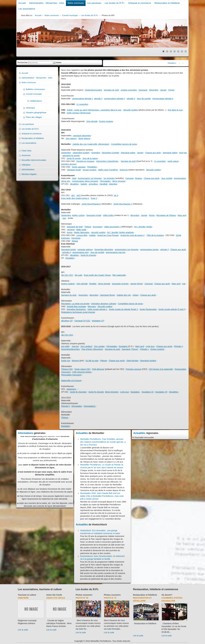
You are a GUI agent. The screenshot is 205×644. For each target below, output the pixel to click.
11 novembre (82, 104)
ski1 (73, 195)
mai (184, 284)
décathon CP (67, 321)
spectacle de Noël (75, 227)
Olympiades (105, 181)
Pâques (104, 361)
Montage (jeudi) (74, 170)
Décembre (154, 90)
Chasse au (161, 346)
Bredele (93, 284)
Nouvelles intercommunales (34, 160)
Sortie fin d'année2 (78, 392)
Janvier (163, 90)
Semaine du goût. (69, 295)
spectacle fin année (71, 156)
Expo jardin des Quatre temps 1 (75, 198)
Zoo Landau (99, 346)
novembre (96, 153)
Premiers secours (134, 369)
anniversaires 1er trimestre (127, 250)
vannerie (71, 230)
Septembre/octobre (93, 90)
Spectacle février (107, 295)
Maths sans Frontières (108, 170)
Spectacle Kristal (94, 215)
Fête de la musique (155, 235)
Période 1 (144, 349)
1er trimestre (109, 178)
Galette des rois (124, 295)
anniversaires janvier (150, 250)
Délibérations (36, 101)
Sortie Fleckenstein (148, 309)
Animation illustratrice (76, 309)
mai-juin (75, 346)
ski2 (79, 195)
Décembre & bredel (110, 153)
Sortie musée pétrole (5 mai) (171, 309)
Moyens (76, 361)
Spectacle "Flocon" (130, 349)
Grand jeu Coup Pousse (108, 235)
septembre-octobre (81, 153)
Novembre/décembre (71, 349)
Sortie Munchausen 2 (123, 204)
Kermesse (76, 238)
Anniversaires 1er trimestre (90, 178)
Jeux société (167, 178)
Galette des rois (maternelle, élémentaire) (91, 144)
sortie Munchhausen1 (91, 204)
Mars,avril (176, 284)
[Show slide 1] (163, 51)
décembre (135, 215)
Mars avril (182, 215)
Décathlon (174, 392)
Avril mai (183, 153)
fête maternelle (119, 275)
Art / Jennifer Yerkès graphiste (120, 232)
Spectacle (143, 90)
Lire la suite (23, 630)
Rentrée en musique (85, 161)
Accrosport (98, 227)
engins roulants (68, 284)
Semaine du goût (111, 90)
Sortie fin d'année (88, 255)
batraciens (71, 389)
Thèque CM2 (67, 369)
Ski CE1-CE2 (67, 275)
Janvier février (137, 284)
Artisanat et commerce (140, 3)
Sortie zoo (66, 361)
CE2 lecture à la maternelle (161, 369)
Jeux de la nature (90, 158)
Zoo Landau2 (86, 346)
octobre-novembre (129, 90)
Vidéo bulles (108, 215)
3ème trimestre (119, 181)
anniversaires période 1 (83, 99)
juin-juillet (65, 346)
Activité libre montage (76, 306)
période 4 (66, 252)
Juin (64, 218)
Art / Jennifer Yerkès (143, 227)
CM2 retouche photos (82, 372)
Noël (74, 178)
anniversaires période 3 (115, 99)
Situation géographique (36, 113)
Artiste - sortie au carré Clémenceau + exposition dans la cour (94, 110)
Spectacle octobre (148, 361)
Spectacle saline (128, 153)
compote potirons (85, 250)
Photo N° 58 (82, 598)
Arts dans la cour (175, 110)
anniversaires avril (81, 252)
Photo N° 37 (110, 598)
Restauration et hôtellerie (167, 3)
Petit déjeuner (98, 369)
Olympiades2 (90, 406)
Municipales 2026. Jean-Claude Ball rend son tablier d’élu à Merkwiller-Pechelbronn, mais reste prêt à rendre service (102, 496)
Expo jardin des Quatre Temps (97, 275)
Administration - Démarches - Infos (47, 3)
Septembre (66, 153)
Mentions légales (29, 174)
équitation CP (98, 321)
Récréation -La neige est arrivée (75, 304)
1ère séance (71, 138)
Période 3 (178, 346)
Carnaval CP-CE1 (82, 321)
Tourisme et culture (27, 595)
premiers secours (69, 164)
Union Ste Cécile (54, 595)
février (152, 215)
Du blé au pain (92, 361)
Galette (84, 184)
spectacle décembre (82, 136)
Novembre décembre (104, 250)
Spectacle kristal (68, 250)
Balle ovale (81, 230)
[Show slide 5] (178, 51)
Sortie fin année (74, 158)
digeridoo (113, 184)
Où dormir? (167, 595)
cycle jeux (150, 346)
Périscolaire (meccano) (71, 375)
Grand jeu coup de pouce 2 (132, 235)
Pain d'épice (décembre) (92, 349)
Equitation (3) (161, 392)
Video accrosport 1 (112, 227)
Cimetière (23, 598)
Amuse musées (89, 170)
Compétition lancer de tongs (130, 304)
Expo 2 (94, 198)
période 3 (131, 99)
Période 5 (65, 406)
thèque (75, 241)
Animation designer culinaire (104, 304)
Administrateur (28, 169)
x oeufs (169, 346)
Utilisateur (26, 165)
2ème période (104, 284)
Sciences (124, 170)
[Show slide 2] (167, 51)
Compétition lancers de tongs (124, 144)
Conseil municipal (34, 94)
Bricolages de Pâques (166, 215)
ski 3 (116, 195)
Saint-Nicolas (132, 361)
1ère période (92, 121)
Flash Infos (26, 151)
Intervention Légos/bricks (107, 161)
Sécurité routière (131, 110)
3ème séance (84, 138)
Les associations (27, 9)
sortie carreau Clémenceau (79, 113)
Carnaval (130, 178)
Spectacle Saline (170, 153)
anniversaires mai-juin (116, 252)
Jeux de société (144, 99)
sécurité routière (98, 232)
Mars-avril (140, 346)
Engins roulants (106, 121)
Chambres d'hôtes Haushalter (172, 599)
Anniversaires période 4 (163, 99)
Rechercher (22, 62)
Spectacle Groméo (120, 284)
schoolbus (93, 184)
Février (171, 90)
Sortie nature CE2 (82, 369)
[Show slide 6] (182, 51)
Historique (30, 108)
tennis (70, 232)
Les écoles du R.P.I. (115, 3)
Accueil (22, 3)
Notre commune (76, 3)
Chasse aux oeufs (117, 361)
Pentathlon (92, 167)
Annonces (26, 155)
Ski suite (78, 275)
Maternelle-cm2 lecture (71, 381)
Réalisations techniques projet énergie (78, 312)
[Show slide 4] (175, 51)
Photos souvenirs (84, 595)
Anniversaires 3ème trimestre (85, 181)
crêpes (136, 295)
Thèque (88, 227)
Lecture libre (82, 235)
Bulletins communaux (35, 89)
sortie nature (173, 161)
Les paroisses (94, 3)
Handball (104, 184)
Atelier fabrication (82, 232)
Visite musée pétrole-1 (97, 309)
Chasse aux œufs (153, 153)
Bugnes (139, 178)
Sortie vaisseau (79, 167)
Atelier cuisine (78, 215)
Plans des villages (34, 117)
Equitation (70, 258)
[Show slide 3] (171, 51)
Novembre (83, 295)
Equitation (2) (148, 392)
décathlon (75, 184)
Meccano (92, 306)
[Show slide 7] (186, 51)
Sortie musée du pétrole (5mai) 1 (123, 309)
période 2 (98, 99)
